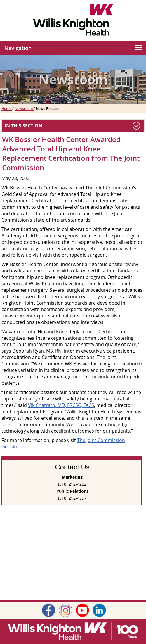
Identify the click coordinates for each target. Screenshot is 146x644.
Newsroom (24, 109)
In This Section (24, 126)
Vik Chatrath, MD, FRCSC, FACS (61, 405)
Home (7, 109)
